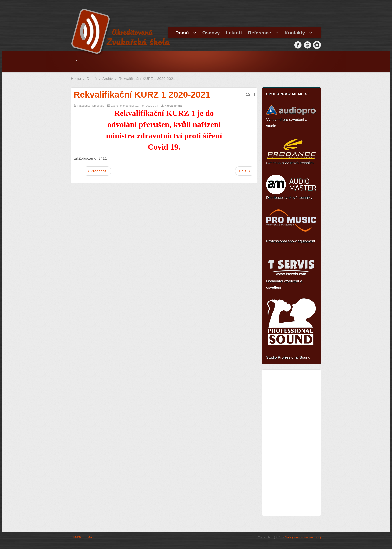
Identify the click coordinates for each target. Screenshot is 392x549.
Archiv (108, 78)
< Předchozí (97, 171)
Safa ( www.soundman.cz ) (303, 537)
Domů (92, 78)
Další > (245, 171)
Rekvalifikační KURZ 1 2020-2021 (142, 94)
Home (76, 78)
